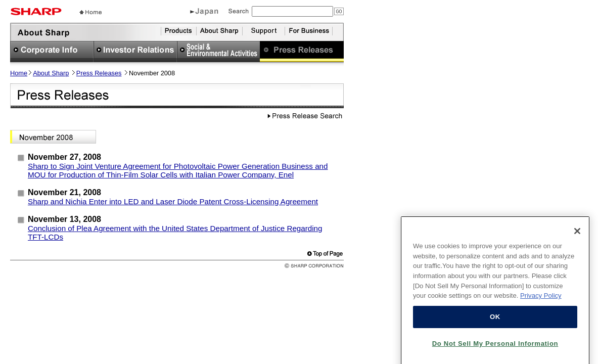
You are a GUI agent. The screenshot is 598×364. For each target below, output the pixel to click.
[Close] (577, 236)
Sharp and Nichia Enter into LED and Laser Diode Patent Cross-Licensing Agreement (173, 201)
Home (19, 73)
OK (495, 322)
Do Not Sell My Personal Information (495, 349)
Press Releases (99, 73)
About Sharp (51, 73)
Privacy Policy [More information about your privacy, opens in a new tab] (541, 301)
